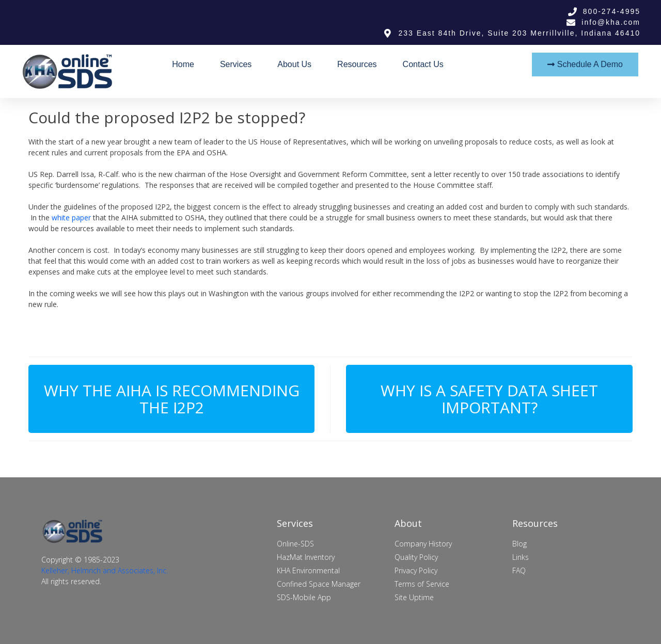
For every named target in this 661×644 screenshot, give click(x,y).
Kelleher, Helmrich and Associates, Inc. (105, 570)
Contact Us (423, 64)
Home (183, 64)
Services (236, 64)
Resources (357, 64)
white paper (71, 218)
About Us (294, 64)
